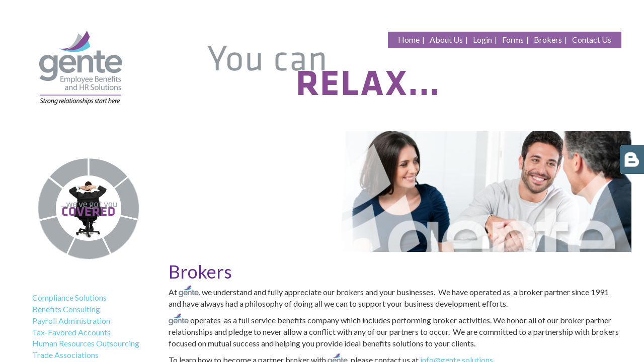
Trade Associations (65, 355)
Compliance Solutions (69, 297)
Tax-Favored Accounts (71, 332)
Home (409, 39)
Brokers (548, 39)
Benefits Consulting (66, 309)
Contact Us (592, 39)
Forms (513, 39)
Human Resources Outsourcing (86, 343)
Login (482, 39)
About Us (446, 39)
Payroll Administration (71, 321)
